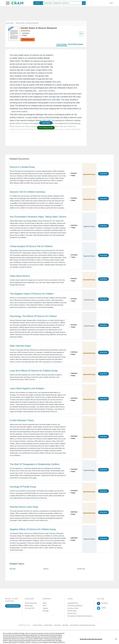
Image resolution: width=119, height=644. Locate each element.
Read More (103, 174)
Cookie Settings (75, 625)
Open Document (28, 40)
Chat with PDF (30, 608)
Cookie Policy (49, 625)
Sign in (111, 3)
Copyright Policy (73, 603)
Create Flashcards (13, 606)
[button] (8, 3)
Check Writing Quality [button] (46, 128)
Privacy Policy (72, 611)
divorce (54, 103)
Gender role (81, 569)
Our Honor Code (73, 608)
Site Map (46, 611)
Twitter (103, 608)
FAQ (44, 606)
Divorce (46, 569)
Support (45, 608)
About (45, 603)
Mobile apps (29, 606)
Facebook (104, 603)
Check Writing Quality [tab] (75, 44)
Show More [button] (46, 123)
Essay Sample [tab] (62, 44)
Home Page (10, 23)
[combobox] (38, 3)
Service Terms (72, 613)
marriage (52, 97)
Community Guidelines (75, 606)
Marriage (13, 569)
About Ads (58, 625)
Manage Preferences (74, 616)
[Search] (84, 3)
